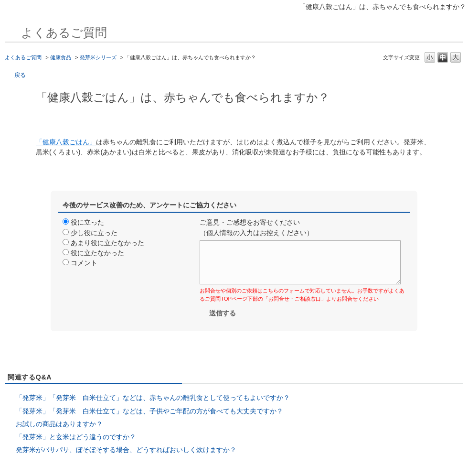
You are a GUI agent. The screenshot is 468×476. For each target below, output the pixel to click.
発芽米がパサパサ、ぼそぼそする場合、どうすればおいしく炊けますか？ (126, 450)
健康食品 (61, 57)
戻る (20, 75)
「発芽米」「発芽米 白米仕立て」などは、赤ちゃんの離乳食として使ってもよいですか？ (153, 398)
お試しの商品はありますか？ (59, 424)
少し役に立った (94, 233)
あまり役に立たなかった (107, 243)
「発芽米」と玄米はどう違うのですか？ (76, 437)
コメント (84, 263)
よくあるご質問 (23, 57)
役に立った (87, 222)
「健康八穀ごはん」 (66, 142)
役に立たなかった (97, 253)
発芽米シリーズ (98, 57)
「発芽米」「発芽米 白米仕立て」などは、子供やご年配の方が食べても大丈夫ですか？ (149, 411)
